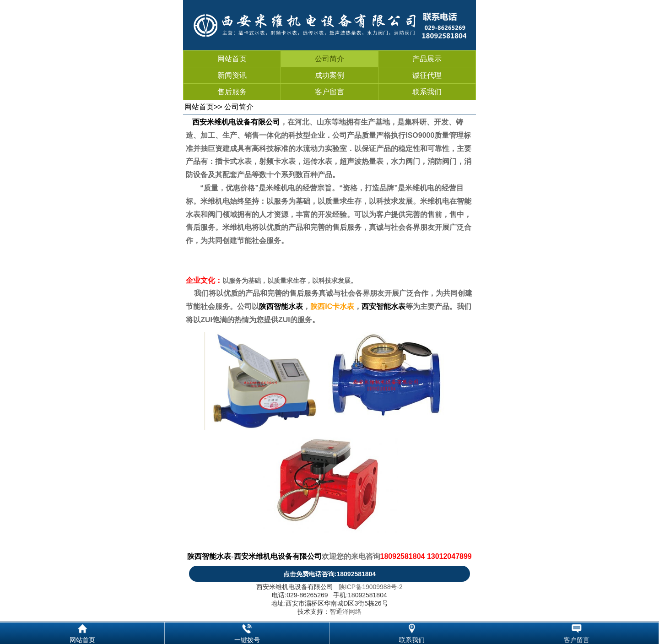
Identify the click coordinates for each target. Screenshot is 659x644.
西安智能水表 (384, 306)
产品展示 (427, 59)
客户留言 (329, 92)
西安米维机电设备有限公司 (236, 122)
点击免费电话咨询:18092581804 (329, 574)
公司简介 (329, 59)
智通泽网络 (346, 612)
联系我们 (427, 92)
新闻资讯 (232, 75)
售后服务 (232, 92)
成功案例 (329, 75)
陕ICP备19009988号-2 (371, 587)
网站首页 (232, 59)
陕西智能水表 (281, 306)
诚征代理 (427, 75)
